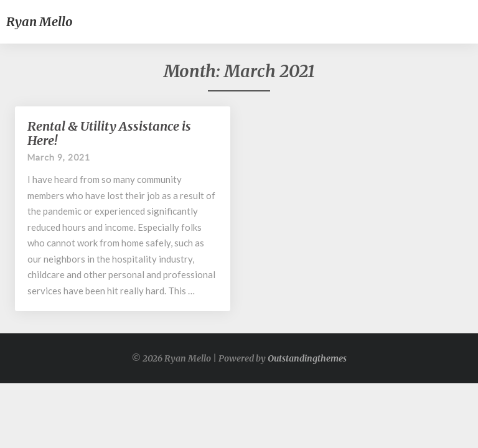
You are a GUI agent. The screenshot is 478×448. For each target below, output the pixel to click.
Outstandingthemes (307, 358)
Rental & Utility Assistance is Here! (109, 133)
